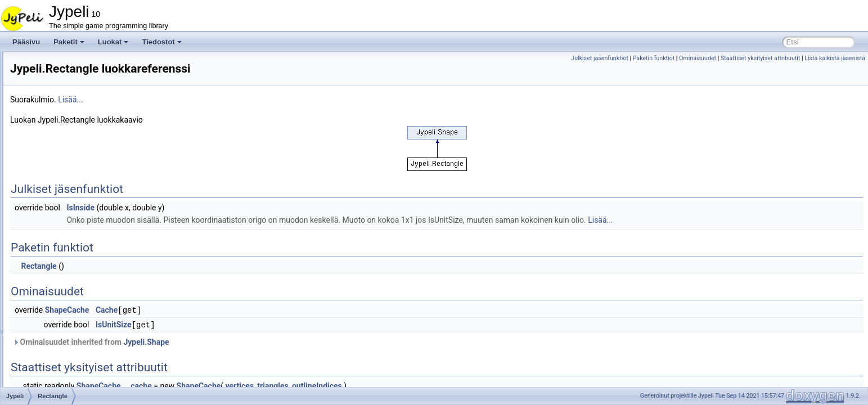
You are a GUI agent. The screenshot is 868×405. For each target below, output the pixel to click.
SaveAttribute (66, 312)
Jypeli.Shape (287, 341)
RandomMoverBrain (76, 200)
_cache (280, 385)
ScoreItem (62, 336)
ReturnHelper (66, 274)
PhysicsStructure (71, 114)
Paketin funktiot (654, 58)
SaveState (62, 324)
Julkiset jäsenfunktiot (600, 58)
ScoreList (60, 349)
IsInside (221, 208)
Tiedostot (161, 42)
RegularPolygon (70, 237)
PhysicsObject (68, 101)
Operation (61, 76)
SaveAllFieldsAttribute (79, 299)
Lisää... (211, 100)
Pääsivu (26, 42)
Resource (60, 262)
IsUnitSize (254, 324)
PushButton (64, 175)
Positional (61, 151)
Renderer (60, 250)
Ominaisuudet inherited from (232, 341)
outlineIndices (458, 385)
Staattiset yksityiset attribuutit (760, 58)
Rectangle (61, 225)
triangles (413, 385)
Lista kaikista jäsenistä (835, 58)
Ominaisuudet (698, 58)
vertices (381, 385)
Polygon (58, 138)
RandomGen (65, 188)
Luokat (113, 42)
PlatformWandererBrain (81, 126)
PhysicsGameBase (75, 89)
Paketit (69, 42)
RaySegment (66, 213)
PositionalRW (66, 163)
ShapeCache (208, 310)
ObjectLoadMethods (76, 64)
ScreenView (64, 373)
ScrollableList (66, 386)
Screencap (62, 361)
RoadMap (61, 287)
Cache (247, 310)
